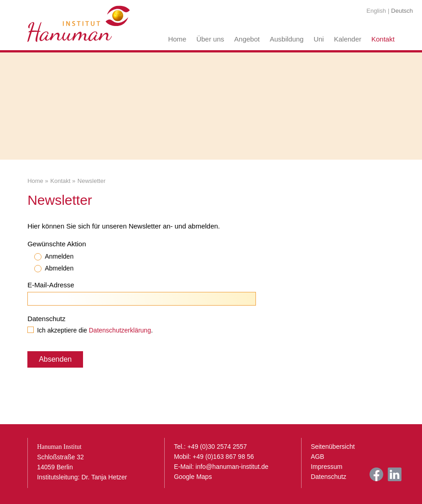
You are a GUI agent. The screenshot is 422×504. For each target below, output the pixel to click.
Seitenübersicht (333, 447)
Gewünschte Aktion (57, 244)
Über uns (210, 39)
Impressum (326, 467)
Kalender (348, 39)
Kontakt (383, 39)
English (376, 11)
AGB (318, 457)
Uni (319, 39)
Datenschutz (46, 319)
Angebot (247, 39)
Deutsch (402, 11)
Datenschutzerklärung (120, 330)
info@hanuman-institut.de (232, 467)
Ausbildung (287, 39)
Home (177, 39)
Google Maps (193, 477)
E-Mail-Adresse (51, 285)
